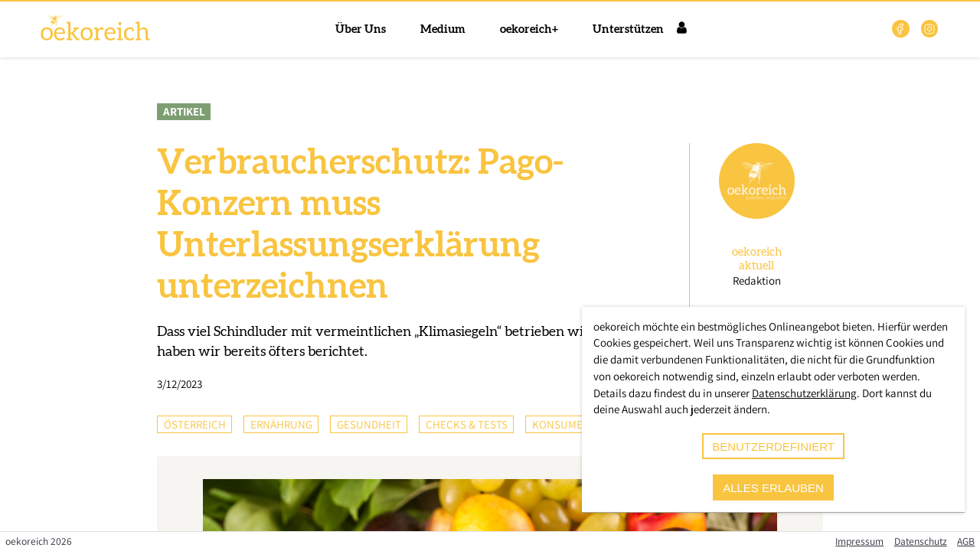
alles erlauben (773, 488)
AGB (966, 541)
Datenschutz (921, 541)
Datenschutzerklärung (804, 393)
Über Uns (361, 29)
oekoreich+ (529, 29)
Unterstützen (628, 29)
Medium (443, 29)
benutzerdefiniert (773, 447)
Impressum (859, 541)
